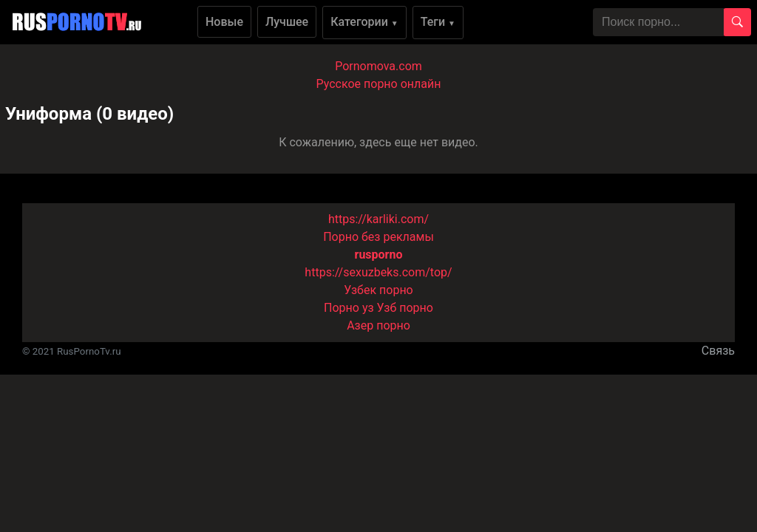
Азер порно (378, 325)
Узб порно (405, 308)
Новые (224, 22)
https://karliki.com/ (378, 219)
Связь (718, 351)
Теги (438, 22)
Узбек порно (378, 290)
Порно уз (349, 308)
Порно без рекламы (378, 237)
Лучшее (287, 22)
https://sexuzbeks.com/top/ (378, 272)
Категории (364, 22)
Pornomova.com (378, 66)
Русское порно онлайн (379, 84)
